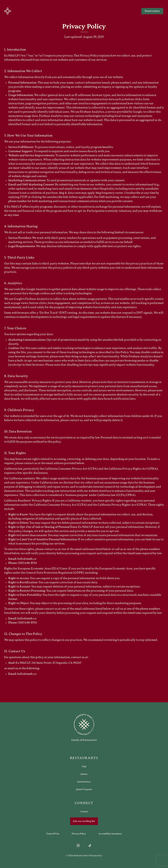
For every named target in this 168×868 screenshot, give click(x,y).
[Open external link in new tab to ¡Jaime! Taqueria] (84, 789)
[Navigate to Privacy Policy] (79, 834)
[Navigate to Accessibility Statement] (110, 834)
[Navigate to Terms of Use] (53, 834)
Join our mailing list (84, 821)
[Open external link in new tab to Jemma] (84, 774)
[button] (8, 11)
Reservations (152, 11)
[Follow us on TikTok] (90, 845)
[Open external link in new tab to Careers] (84, 812)
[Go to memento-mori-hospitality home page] (84, 728)
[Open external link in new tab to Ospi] (84, 766)
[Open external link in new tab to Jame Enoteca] (84, 782)
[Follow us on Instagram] (78, 845)
